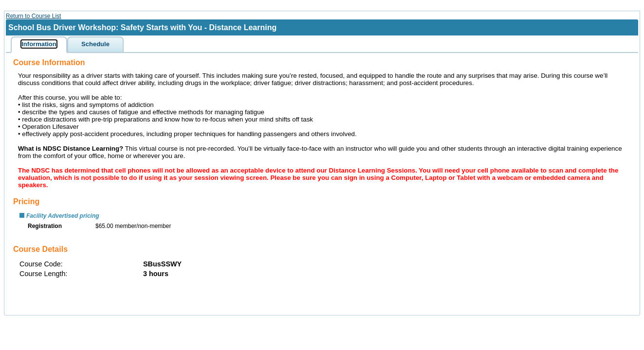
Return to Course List (33, 16)
